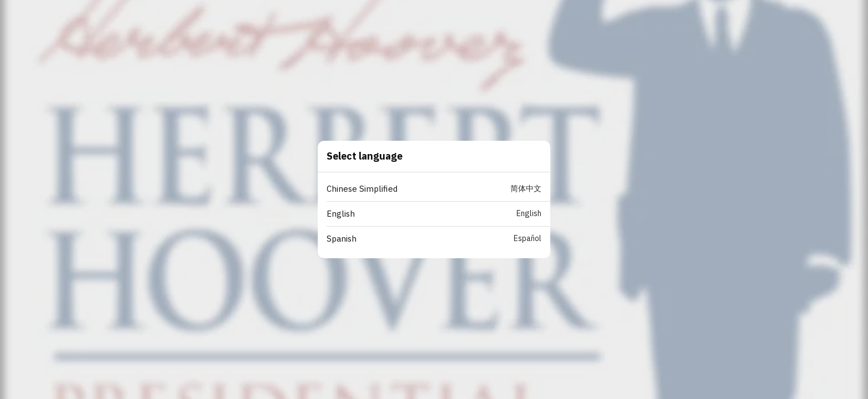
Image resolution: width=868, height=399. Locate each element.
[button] (438, 189)
